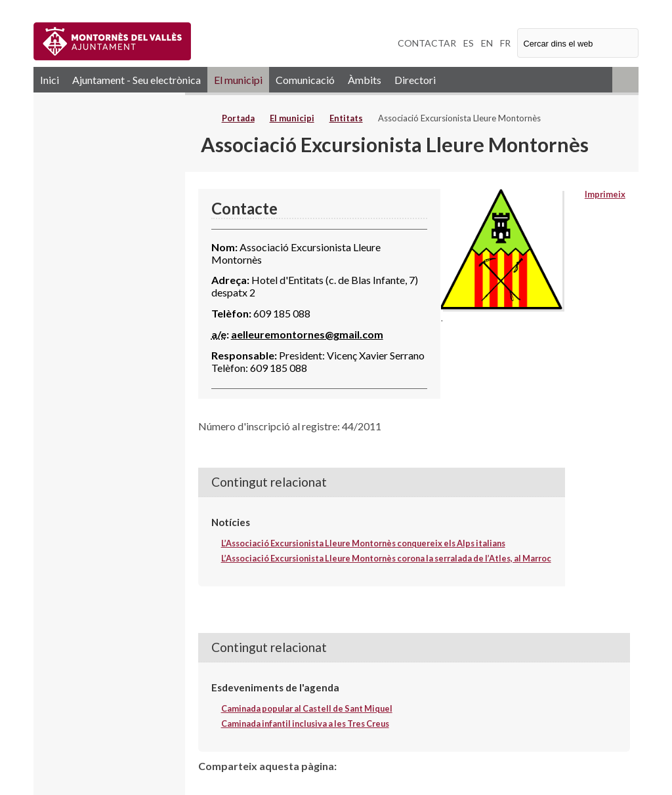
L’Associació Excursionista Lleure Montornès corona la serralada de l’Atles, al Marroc (386, 558)
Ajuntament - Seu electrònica (136, 80)
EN (487, 43)
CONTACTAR (427, 43)
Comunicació (305, 80)
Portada (238, 118)
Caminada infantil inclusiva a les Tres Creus (305, 724)
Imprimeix (605, 194)
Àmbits (365, 80)
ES (469, 43)
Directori (415, 80)
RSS (625, 80)
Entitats (346, 118)
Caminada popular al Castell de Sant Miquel (307, 708)
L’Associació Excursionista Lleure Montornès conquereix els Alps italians (363, 543)
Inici (50, 80)
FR (505, 43)
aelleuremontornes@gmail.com (307, 334)
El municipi (238, 80)
